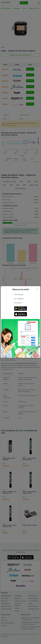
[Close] (37, 289)
